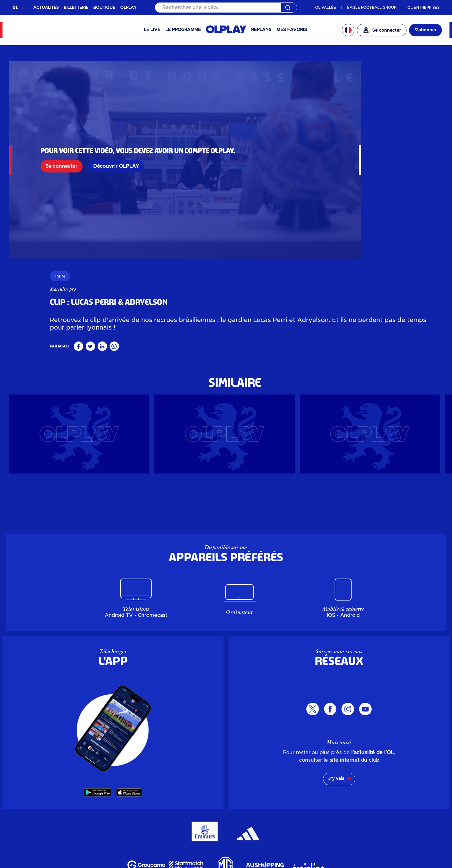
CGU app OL (254, 841)
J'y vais (336, 634)
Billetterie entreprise (128, 802)
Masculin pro (308, 79)
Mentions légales (207, 841)
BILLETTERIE (76, 8)
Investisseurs (253, 771)
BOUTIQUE (104, 8)
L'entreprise (252, 781)
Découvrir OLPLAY (116, 142)
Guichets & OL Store (128, 812)
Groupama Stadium (194, 792)
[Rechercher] (226, 8)
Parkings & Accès (327, 771)
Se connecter (62, 142)
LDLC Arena (187, 802)
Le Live (152, 30)
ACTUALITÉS (46, 8)
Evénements (187, 781)
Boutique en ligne (125, 781)
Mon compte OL (326, 781)
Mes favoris (292, 30)
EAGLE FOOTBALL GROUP (372, 8)
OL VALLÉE (326, 8)
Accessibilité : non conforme (330, 841)
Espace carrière (256, 802)
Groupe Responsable (262, 792)
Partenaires (252, 812)
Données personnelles (43, 841)
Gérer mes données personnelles (129, 841)
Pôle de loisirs (188, 812)
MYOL (315, 792)
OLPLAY (116, 771)
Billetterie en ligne (125, 792)
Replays (261, 30)
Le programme (183, 30)
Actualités (184, 771)
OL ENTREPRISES (423, 8)
